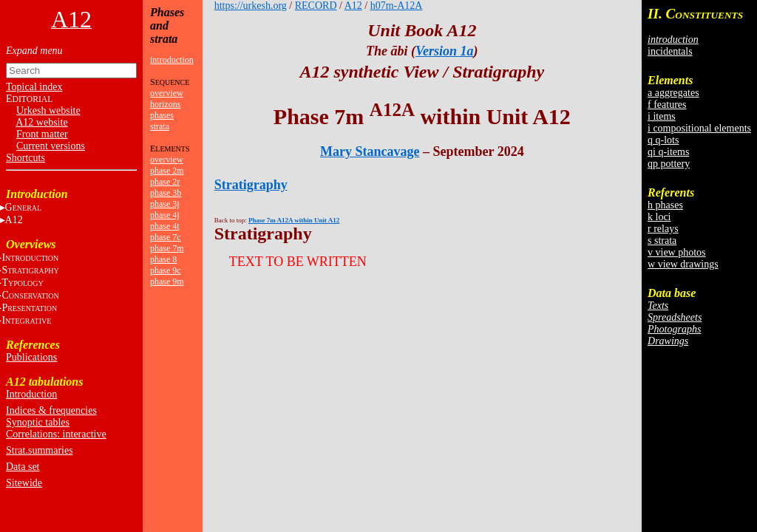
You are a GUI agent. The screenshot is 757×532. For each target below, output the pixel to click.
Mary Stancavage (370, 151)
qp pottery (669, 164)
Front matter (42, 134)
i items (662, 116)
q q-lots (663, 140)
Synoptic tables (38, 422)
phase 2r (165, 182)
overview (167, 93)
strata (160, 126)
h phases (665, 205)
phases (162, 115)
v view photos (677, 252)
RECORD (316, 6)
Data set (23, 467)
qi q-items (668, 152)
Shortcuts (26, 158)
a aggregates (673, 93)
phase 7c (166, 237)
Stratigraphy (251, 185)
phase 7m (167, 248)
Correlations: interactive (56, 434)
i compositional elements (699, 128)
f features (667, 105)
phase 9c (166, 270)
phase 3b (166, 193)
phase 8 (163, 259)
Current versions (51, 146)
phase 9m (167, 282)
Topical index (34, 87)
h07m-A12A (397, 6)
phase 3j (165, 204)
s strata (662, 241)
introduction (172, 60)
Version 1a (445, 51)
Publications (31, 357)
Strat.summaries (40, 450)
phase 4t (165, 226)
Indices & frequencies (51, 410)
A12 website (41, 122)
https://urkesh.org (251, 6)
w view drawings (683, 264)
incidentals (670, 51)
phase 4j (165, 215)
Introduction (31, 394)
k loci (659, 217)
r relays (663, 229)
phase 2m (167, 171)
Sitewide (24, 483)
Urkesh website (48, 110)
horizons (165, 104)
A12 (353, 6)
